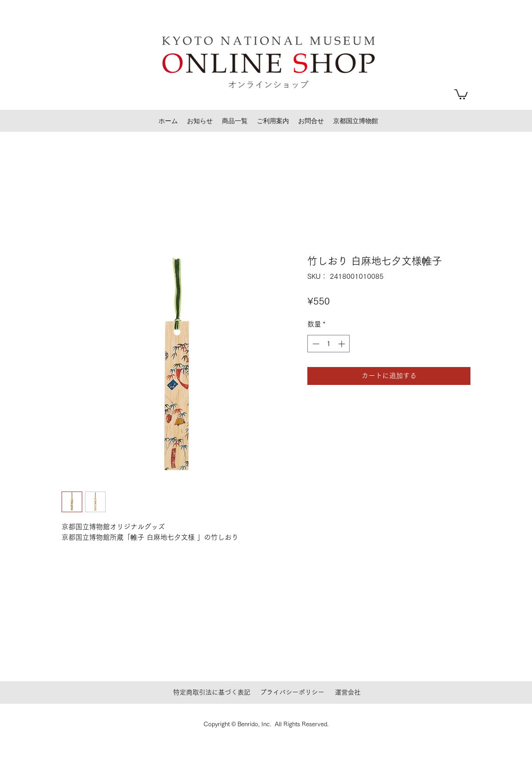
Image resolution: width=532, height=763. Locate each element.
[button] (461, 94)
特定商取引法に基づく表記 (212, 692)
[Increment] (342, 344)
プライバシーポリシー (292, 692)
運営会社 (348, 692)
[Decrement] (315, 344)
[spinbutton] (329, 344)
